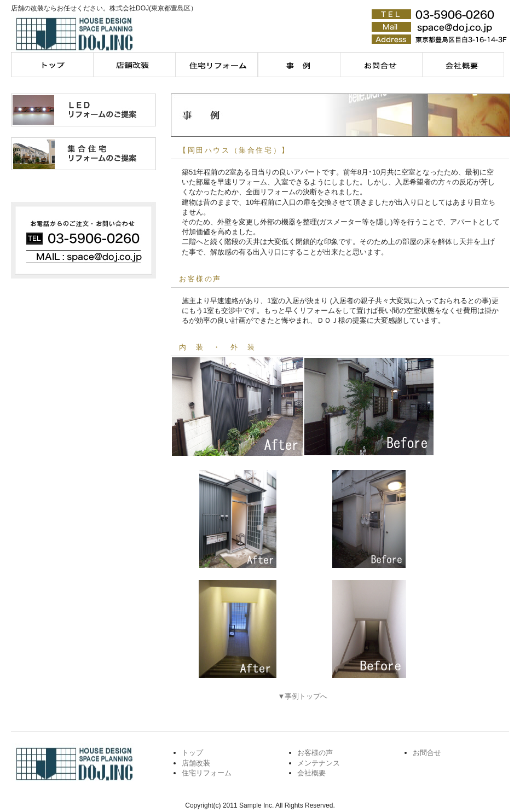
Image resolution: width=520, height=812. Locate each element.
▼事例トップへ (303, 696)
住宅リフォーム (216, 65)
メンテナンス (298, 65)
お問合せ (380, 65)
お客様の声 (315, 753)
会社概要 (463, 65)
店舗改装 (134, 65)
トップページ (52, 65)
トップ (192, 753)
